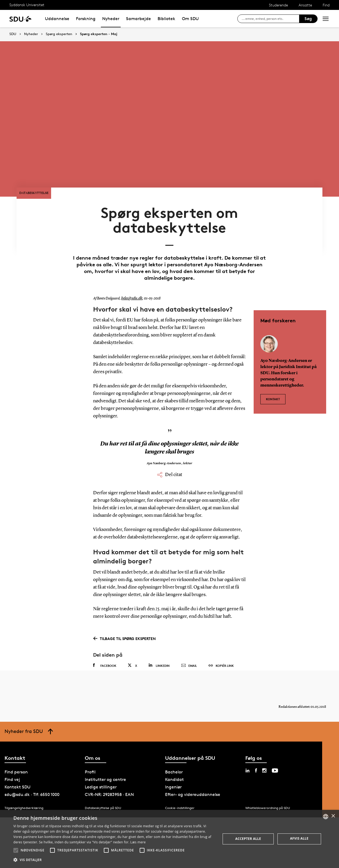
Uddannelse (57, 19)
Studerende (278, 5)
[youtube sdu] (275, 753)
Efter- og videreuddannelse (193, 777)
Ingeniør (173, 769)
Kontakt (273, 373)
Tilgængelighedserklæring (24, 790)
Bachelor (174, 754)
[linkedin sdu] (247, 753)
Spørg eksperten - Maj (99, 34)
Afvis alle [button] (299, 838)
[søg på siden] (270, 19)
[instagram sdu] (264, 753)
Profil (90, 754)
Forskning (86, 19)
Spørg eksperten (59, 34)
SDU (13, 34)
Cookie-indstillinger (180, 790)
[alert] (170, 839)
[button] (16, 850)
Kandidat (174, 762)
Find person (16, 754)
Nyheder (111, 19)
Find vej (12, 762)
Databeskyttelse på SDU (103, 790)
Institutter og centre (105, 762)
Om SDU (190, 19)
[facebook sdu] (256, 753)
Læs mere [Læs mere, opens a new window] (138, 842)
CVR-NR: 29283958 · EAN (109, 777)
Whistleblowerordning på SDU (268, 790)
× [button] (333, 816)
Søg (308, 19)
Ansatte (305, 5)
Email (189, 643)
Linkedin (159, 642)
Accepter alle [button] (248, 839)
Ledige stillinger (101, 769)
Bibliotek (166, 19)
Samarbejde (138, 19)
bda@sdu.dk (131, 275)
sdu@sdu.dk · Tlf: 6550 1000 (32, 777)
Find (326, 5)
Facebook (105, 642)
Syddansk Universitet (27, 5)
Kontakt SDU (18, 769)
